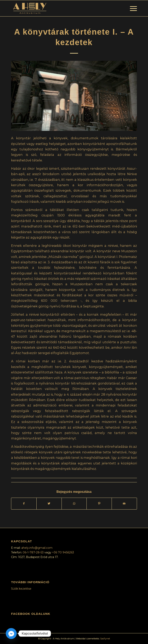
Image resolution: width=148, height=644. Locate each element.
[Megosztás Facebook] (24, 504)
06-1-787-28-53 (34, 552)
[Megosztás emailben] (124, 504)
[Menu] (131, 8)
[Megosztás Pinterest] (99, 504)
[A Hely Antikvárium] (61, 8)
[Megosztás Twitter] (49, 504)
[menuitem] (131, 8)
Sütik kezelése (21, 589)
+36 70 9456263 (63, 552)
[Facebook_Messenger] (11, 634)
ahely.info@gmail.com (37, 548)
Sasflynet (105, 639)
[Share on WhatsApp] (74, 504)
